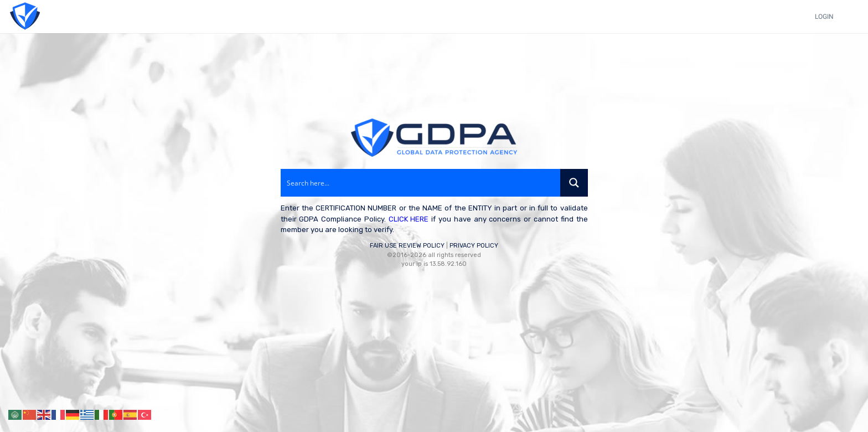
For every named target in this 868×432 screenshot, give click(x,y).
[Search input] (421, 183)
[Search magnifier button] (574, 183)
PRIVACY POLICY (474, 246)
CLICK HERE (409, 219)
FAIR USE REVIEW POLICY (407, 246)
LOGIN (824, 17)
